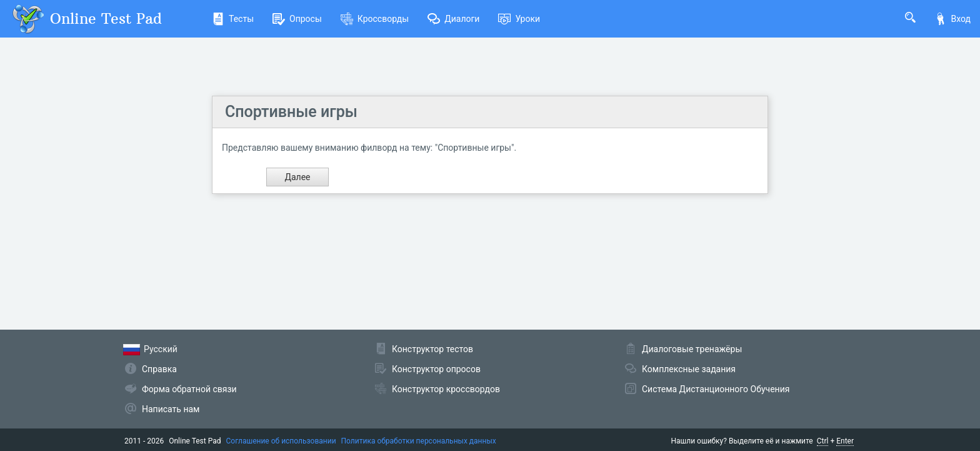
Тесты (233, 19)
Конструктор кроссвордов (446, 389)
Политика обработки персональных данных (419, 441)
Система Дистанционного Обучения (716, 389)
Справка (159, 369)
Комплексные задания (689, 369)
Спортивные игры (291, 112)
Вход (952, 19)
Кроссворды (375, 19)
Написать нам (171, 409)
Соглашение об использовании (281, 441)
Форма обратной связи (189, 389)
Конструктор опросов (436, 369)
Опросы (297, 19)
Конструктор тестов (432, 349)
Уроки (519, 19)
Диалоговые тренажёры (692, 349)
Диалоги (453, 19)
